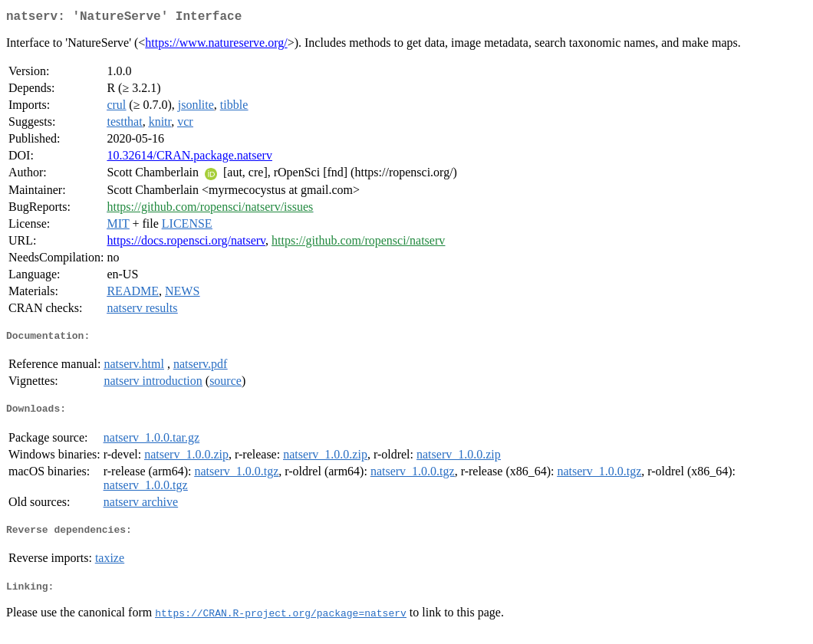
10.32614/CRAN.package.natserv (189, 158)
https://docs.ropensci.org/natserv (186, 243)
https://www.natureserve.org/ (216, 46)
